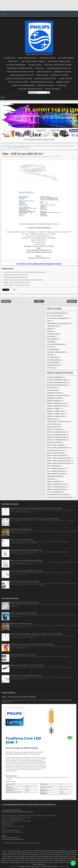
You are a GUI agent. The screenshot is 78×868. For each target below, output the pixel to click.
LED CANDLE (51, 337)
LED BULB (50, 331)
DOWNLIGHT (40, 68)
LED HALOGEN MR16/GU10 (55, 344)
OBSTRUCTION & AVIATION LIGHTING (20, 72)
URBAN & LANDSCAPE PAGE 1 (57, 484)
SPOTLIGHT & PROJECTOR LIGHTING (58, 65)
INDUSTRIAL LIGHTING (47, 58)
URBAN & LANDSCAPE (24, 146)
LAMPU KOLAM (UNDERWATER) (23, 85)
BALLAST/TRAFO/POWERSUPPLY (57, 318)
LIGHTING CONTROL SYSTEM (45, 79)
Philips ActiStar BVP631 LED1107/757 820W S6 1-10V (26, 550)
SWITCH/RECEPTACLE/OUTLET (57, 474)
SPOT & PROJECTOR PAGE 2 (56, 471)
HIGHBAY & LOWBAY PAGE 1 (56, 411)
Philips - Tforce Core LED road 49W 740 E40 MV (19, 697)
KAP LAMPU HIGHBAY (66, 58)
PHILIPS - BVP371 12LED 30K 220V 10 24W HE (17, 285)
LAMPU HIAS (62, 85)
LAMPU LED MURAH (53, 89)
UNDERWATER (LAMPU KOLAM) (64, 860)
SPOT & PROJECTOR (53, 466)
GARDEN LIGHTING (63, 82)
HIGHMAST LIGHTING (28, 853)
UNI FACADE (51, 368)
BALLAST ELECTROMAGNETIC (57, 313)
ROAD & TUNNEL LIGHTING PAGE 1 (58, 448)
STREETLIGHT (13, 61)
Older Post (72, 301)
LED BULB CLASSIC (53, 334)
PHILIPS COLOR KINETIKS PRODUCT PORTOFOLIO (26, 571)
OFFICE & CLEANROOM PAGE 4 (57, 437)
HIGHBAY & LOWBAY (53, 409)
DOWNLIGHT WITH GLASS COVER (58, 396)
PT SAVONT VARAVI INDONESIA (31, 851)
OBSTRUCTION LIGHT (54, 427)
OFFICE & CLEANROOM (54, 429)
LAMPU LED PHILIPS (44, 72)
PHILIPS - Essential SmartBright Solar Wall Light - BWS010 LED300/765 (23, 280)
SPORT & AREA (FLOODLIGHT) (56, 456)
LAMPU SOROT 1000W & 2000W (59, 61)
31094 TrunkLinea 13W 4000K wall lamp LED (16, 275)
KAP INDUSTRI (26, 855)
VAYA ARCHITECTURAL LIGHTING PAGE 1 (60, 497)
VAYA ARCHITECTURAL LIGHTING (43, 146)
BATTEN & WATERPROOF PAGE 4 (57, 385)
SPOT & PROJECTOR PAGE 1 (56, 469)
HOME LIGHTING (42, 75)
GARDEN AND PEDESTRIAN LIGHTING (47, 857)
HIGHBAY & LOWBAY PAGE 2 (56, 414)
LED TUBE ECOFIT (53, 357)
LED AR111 (50, 329)
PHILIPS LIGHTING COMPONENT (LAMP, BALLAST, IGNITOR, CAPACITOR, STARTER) (36, 508)
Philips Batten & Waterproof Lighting (21, 529)
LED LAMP (50, 347)
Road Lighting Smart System (56, 450)
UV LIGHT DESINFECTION (55, 492)
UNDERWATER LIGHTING (55, 476)
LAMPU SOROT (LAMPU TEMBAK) (33, 61)
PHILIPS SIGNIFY (17, 851)
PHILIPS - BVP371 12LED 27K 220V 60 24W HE (17, 283)
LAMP (49, 321)
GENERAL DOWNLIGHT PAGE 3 (57, 406)
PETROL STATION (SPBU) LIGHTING (19, 79)
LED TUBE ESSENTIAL (54, 360)
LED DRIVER (51, 342)
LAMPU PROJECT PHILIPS (27, 58)
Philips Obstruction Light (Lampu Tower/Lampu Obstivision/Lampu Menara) (32, 645)
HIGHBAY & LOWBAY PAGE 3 (56, 416)
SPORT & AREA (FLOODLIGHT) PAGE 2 (59, 461)
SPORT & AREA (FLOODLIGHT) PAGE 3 (59, 463)
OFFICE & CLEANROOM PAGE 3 (57, 435)
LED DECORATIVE (30, 859)
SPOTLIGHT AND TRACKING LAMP (55, 855)
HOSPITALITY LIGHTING (60, 75)
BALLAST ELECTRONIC (54, 316)
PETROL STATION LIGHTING (28, 860)
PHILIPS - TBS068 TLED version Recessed (23, 655)
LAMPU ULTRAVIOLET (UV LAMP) (22, 75)
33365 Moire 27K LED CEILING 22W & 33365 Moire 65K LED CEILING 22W (25, 272)
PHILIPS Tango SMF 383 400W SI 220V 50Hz (24, 613)
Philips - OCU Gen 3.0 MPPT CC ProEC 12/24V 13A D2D (27, 665)
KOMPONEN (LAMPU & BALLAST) (59, 68)
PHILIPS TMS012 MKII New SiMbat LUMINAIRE (24, 603)
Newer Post (6, 301)
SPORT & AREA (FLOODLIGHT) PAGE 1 (59, 458)
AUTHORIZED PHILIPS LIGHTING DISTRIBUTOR (54, 851)
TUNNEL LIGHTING (65, 79)
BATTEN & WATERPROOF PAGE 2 (57, 380)
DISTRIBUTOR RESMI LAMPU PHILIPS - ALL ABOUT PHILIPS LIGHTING (38, 866)
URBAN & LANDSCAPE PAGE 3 (57, 489)
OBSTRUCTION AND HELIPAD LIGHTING (47, 859)
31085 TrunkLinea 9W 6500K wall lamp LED (16, 277)
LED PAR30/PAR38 (53, 350)
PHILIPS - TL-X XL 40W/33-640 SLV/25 (22, 540)
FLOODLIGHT (49, 853)
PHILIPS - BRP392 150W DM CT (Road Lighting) (25, 581)
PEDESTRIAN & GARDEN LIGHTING (20, 68)
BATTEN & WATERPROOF (55, 377)
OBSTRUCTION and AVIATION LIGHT (18, 857)
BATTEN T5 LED (52, 388)
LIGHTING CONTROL (53, 365)
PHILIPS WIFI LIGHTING (54, 442)
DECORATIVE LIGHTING (46, 85)
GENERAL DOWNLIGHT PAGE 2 (57, 403)
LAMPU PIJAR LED (53, 326)
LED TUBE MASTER (53, 363)
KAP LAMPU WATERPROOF (16, 65)
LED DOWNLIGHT (52, 339)
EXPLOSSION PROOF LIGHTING (42, 82)
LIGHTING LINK (10, 58)
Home (3, 146)
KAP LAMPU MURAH (15, 862)
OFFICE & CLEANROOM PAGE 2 (57, 432)
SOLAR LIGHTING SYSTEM (18, 82)
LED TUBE (50, 355)
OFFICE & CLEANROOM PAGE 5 (57, 440)
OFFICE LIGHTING (35, 65)
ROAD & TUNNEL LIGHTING (55, 445)
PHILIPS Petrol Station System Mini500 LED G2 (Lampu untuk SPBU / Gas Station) (35, 519)
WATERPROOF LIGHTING (38, 855)
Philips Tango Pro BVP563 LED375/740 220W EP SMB (26, 561)
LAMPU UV (9, 859)
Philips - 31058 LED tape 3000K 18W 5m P (23, 154)
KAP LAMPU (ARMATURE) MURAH (30, 89)
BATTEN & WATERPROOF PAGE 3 (57, 383)
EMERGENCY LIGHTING (63, 72)
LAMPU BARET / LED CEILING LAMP (58, 324)
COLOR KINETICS (52, 390)
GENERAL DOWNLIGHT (54, 401)
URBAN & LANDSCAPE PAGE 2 (57, 487)
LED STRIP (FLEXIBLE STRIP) (56, 352)
